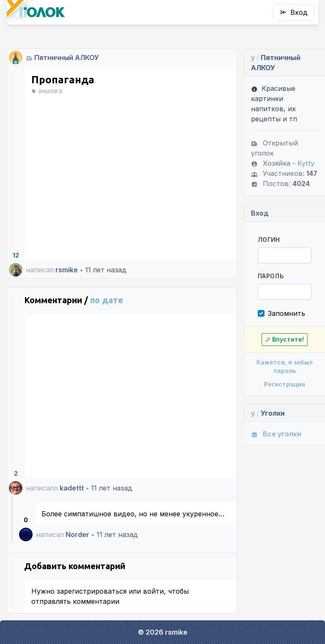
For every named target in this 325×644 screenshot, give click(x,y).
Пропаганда (63, 80)
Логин (269, 240)
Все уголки (276, 434)
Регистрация (285, 384)
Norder (77, 534)
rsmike (67, 270)
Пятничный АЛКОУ (67, 58)
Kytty (306, 163)
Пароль (271, 276)
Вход (294, 12)
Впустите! (285, 339)
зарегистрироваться (92, 591)
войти (153, 591)
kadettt (72, 488)
